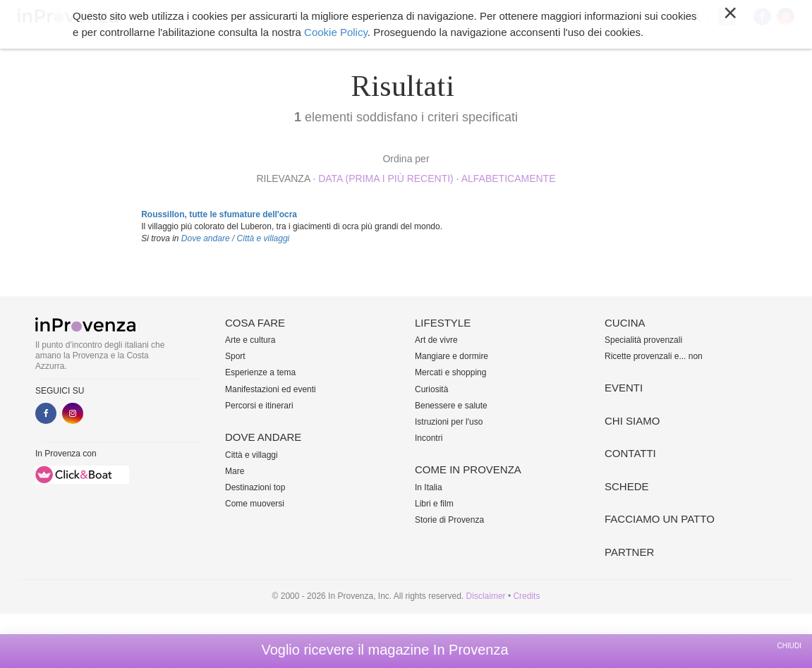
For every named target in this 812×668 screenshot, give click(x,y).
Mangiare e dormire (452, 356)
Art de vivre (436, 340)
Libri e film (434, 504)
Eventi (522, 17)
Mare (235, 471)
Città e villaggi (263, 238)
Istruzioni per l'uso (449, 422)
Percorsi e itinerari (259, 406)
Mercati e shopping (450, 372)
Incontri (429, 438)
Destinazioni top (255, 487)
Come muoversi (255, 504)
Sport (235, 356)
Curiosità (431, 389)
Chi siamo (575, 17)
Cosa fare (185, 17)
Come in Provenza (402, 17)
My (726, 17)
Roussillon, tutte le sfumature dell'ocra (219, 214)
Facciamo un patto (660, 519)
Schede (627, 486)
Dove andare (254, 17)
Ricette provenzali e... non (654, 356)
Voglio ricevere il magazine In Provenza (384, 650)
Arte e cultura (250, 340)
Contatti (630, 453)
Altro (626, 17)
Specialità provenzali (643, 340)
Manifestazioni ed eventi (271, 389)
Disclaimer (486, 596)
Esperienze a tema (260, 372)
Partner (629, 552)
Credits (526, 596)
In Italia (429, 487)
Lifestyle (322, 17)
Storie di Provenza (449, 520)
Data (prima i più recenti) (386, 178)
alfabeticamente (509, 178)
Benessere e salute (451, 406)
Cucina (476, 17)
